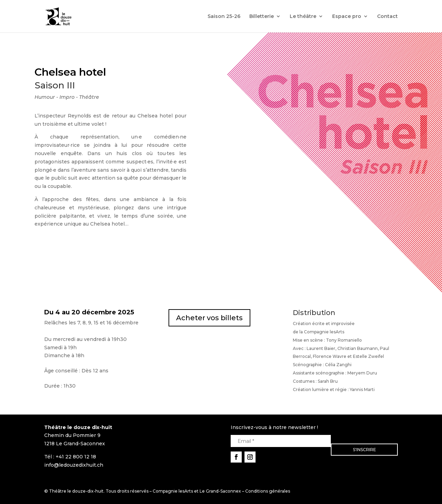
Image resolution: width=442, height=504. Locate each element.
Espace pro (347, 17)
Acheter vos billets (209, 318)
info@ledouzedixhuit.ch (74, 465)
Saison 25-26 (224, 17)
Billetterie (262, 17)
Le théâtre (303, 17)
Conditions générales (268, 491)
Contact (387, 17)
